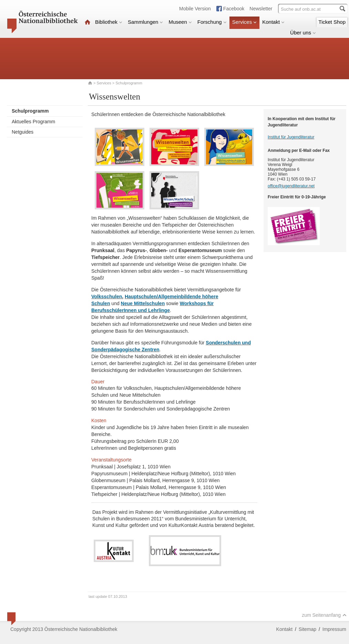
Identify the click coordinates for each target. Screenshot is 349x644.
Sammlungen (145, 22)
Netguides (23, 132)
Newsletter (261, 9)
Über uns (303, 33)
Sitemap (307, 629)
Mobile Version (195, 9)
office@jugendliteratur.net (291, 186)
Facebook (234, 9)
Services (245, 22)
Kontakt (273, 22)
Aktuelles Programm (33, 122)
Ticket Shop (332, 22)
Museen (180, 22)
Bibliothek (109, 22)
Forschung (212, 22)
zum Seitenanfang (324, 615)
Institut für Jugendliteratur (291, 137)
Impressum (334, 629)
